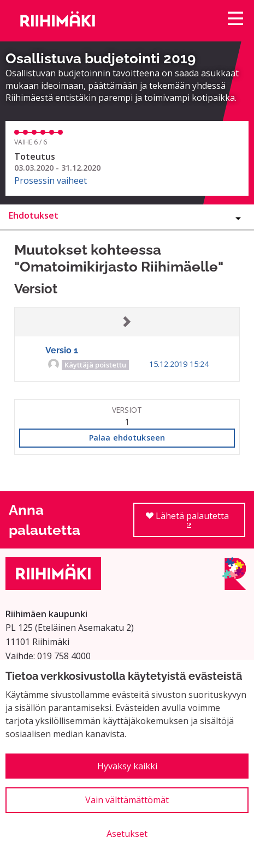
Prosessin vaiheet (51, 180)
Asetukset (127, 834)
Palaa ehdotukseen (127, 438)
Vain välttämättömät (127, 800)
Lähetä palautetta (196, 524)
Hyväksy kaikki (127, 766)
